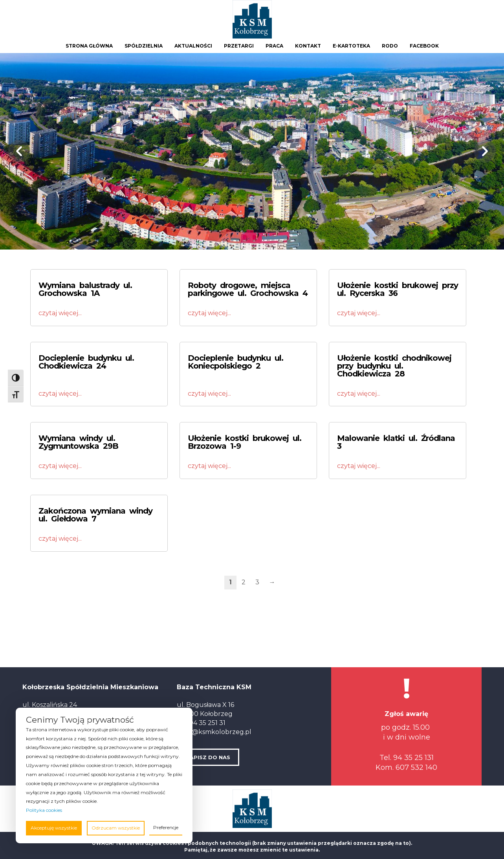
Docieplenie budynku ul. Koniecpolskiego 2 (236, 362)
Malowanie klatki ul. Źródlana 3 (396, 442)
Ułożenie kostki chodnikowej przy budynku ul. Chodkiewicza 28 (394, 366)
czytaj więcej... (60, 313)
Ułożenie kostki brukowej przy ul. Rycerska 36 (398, 289)
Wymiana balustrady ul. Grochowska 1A (85, 289)
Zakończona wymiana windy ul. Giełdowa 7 (95, 515)
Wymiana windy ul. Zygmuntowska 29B (78, 442)
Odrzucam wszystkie (116, 828)
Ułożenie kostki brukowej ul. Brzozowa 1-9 (245, 442)
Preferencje (166, 827)
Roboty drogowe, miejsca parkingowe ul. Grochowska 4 (248, 289)
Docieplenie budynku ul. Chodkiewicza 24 (86, 362)
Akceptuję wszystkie (54, 828)
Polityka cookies (44, 810)
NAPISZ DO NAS (208, 757)
